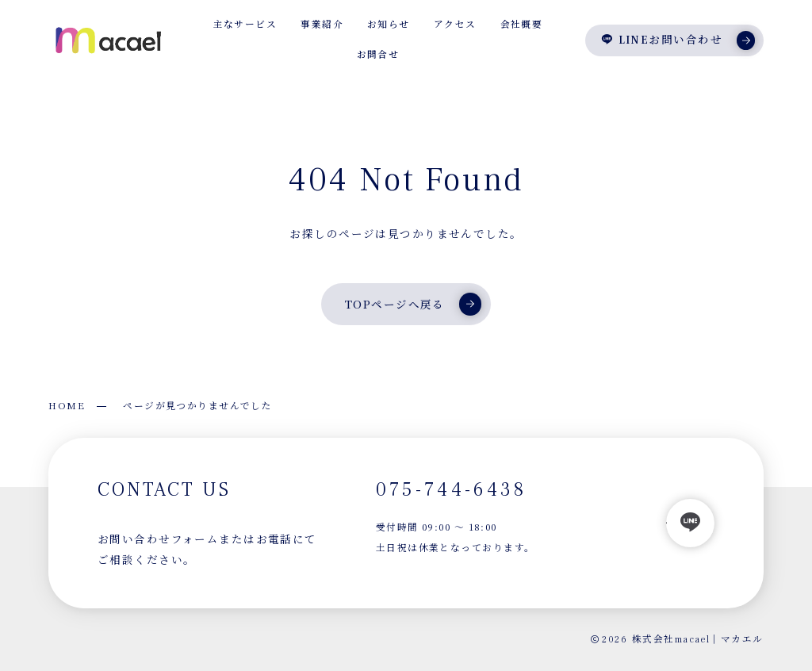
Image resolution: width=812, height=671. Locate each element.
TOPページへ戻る (413, 304)
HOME (67, 405)
